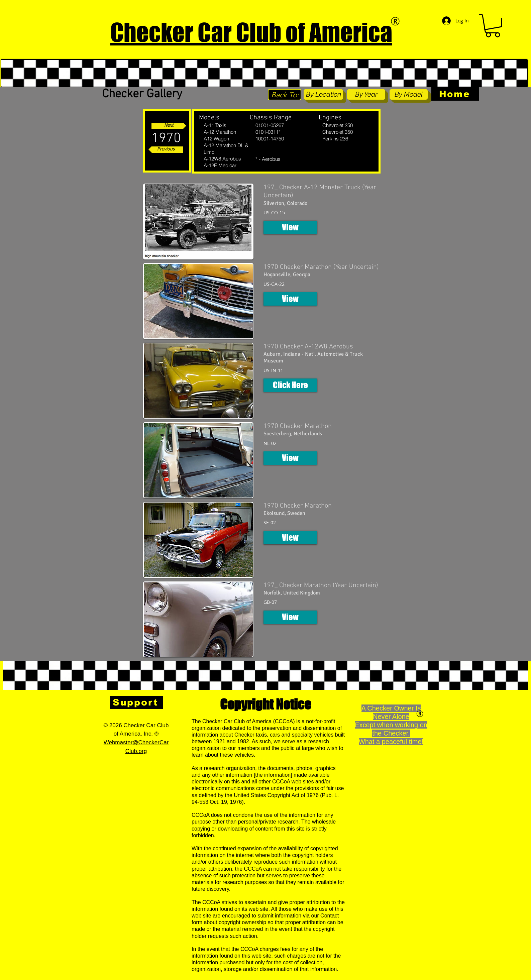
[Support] (136, 702)
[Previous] (166, 150)
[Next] (169, 126)
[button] (493, 26)
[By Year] (366, 94)
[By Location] (323, 94)
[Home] (455, 94)
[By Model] (409, 94)
